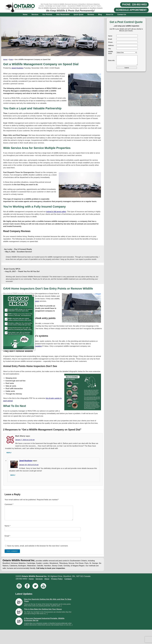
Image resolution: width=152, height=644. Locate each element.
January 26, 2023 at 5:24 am (29, 465)
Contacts (68, 581)
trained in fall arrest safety (56, 212)
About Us (110, 14)
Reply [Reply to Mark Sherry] (9, 453)
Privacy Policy (57, 581)
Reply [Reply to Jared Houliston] (13, 475)
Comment (9, 504)
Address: (111, 45)
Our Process (47, 14)
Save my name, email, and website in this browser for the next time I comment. (38, 548)
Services (35, 14)
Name (8, 528)
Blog (100, 14)
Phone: (111, 42)
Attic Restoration (63, 14)
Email (7, 538)
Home (25, 14)
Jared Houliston (17, 68)
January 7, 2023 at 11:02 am (25, 440)
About (47, 581)
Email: (110, 39)
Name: (110, 36)
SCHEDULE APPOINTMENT (131, 10)
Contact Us (122, 14)
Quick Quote (79, 14)
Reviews (91, 14)
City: (110, 49)
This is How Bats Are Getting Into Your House (43, 612)
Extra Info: (112, 60)
